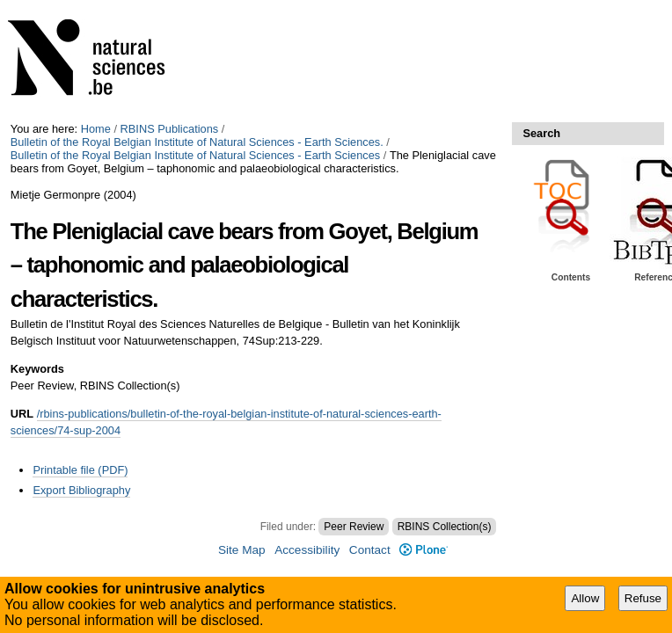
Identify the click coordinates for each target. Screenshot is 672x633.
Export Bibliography (81, 490)
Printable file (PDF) (80, 470)
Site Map (242, 550)
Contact (370, 550)
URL (22, 414)
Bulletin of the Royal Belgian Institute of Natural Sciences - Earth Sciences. (197, 142)
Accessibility (307, 550)
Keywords (37, 369)
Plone (424, 550)
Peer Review (354, 527)
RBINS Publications (170, 129)
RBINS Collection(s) (445, 527)
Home (96, 129)
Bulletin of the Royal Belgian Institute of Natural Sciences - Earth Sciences (195, 155)
